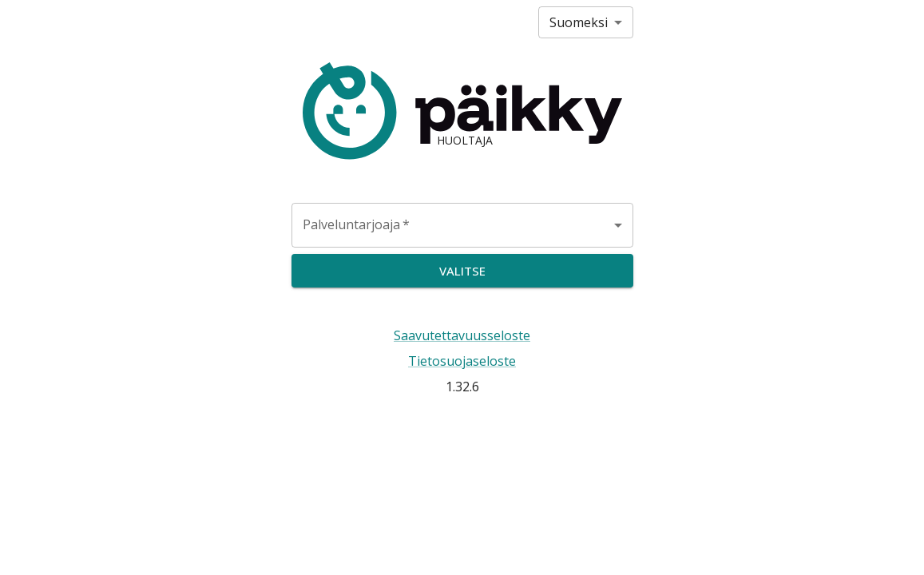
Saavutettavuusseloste (462, 335)
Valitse (462, 271)
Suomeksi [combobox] (579, 22)
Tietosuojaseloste (462, 361)
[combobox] (462, 225)
